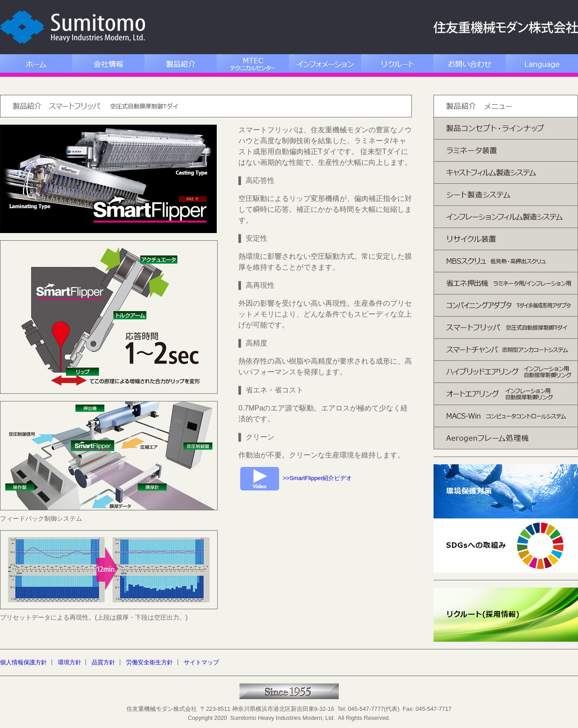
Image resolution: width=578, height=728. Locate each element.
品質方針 (103, 662)
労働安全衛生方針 (149, 662)
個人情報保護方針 (23, 662)
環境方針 (70, 662)
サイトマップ (201, 662)
